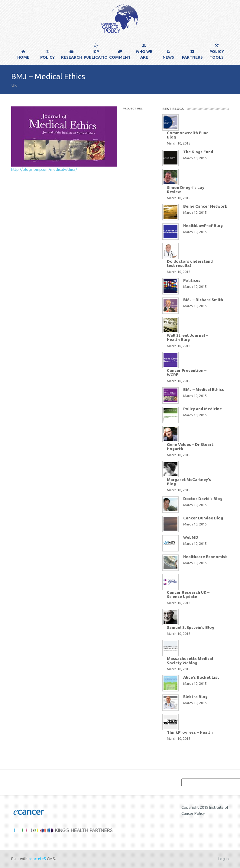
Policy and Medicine (203, 409)
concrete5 (37, 859)
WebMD (191, 537)
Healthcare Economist (205, 557)
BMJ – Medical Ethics (204, 389)
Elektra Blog (195, 697)
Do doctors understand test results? (190, 263)
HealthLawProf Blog (203, 226)
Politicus (192, 280)
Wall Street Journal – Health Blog (187, 337)
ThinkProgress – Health (190, 732)
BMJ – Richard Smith (203, 300)
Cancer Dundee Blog (203, 518)
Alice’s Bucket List (201, 677)
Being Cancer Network (205, 206)
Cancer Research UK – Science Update (188, 594)
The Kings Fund (198, 152)
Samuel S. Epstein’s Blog (191, 627)
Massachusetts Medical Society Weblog (190, 661)
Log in (224, 859)
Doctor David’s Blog (203, 499)
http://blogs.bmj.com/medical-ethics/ (44, 169)
